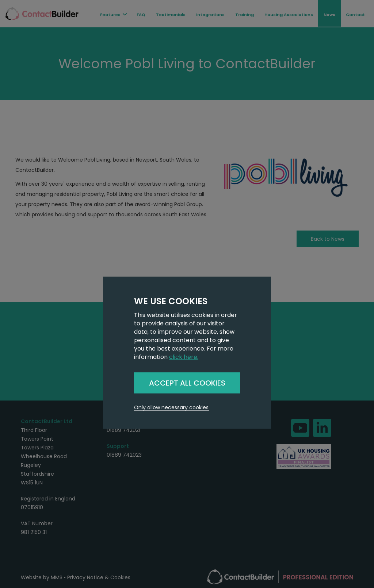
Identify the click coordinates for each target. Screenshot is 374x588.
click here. (184, 357)
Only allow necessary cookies (171, 408)
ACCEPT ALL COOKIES (187, 383)
